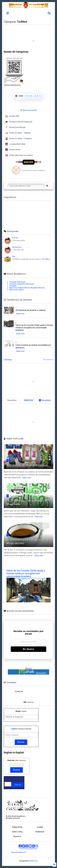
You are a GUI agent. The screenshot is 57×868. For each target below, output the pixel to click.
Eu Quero (28, 649)
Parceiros (17, 836)
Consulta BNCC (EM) (15, 144)
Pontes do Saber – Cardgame (19, 139)
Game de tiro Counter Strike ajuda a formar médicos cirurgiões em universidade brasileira (34, 328)
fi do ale (15, 238)
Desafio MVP (12, 116)
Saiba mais (20, 314)
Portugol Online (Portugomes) (19, 122)
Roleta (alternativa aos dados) (19, 155)
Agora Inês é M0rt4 (16, 290)
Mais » (48, 259)
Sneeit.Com (33, 861)
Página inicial (17, 827)
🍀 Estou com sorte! (28, 110)
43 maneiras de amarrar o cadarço (31, 310)
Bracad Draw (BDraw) (15, 127)
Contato (40, 827)
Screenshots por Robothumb (28, 849)
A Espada (13, 286)
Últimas (8, 360)
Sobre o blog (17, 832)
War (14, 256)
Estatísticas (40, 832)
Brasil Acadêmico (19, 852)
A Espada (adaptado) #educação (22, 284)
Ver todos (48, 360)
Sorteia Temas (13, 150)
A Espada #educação (17, 282)
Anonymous (17, 247)
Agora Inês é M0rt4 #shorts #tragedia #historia (27, 288)
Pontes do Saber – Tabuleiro (18, 133)
